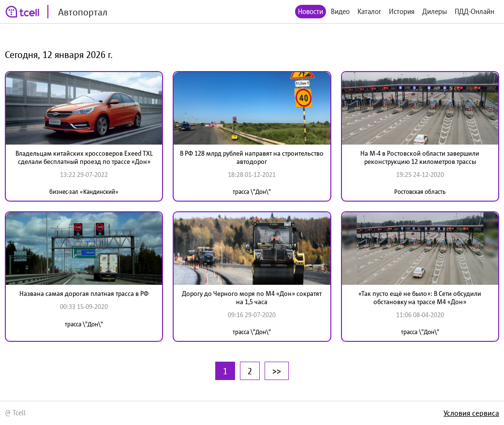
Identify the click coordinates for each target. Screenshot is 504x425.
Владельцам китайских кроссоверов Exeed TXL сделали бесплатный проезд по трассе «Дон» (84, 157)
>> (277, 371)
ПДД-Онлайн (474, 11)
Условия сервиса (471, 413)
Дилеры (435, 11)
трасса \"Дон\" (252, 192)
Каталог (369, 11)
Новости (311, 11)
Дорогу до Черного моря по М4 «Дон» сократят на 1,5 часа (252, 298)
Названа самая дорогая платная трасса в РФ (84, 293)
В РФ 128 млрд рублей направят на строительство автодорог (252, 157)
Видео (340, 11)
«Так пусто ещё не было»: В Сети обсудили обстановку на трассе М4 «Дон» (420, 298)
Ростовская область (420, 192)
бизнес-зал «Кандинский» (84, 192)
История (402, 11)
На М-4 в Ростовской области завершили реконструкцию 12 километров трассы (420, 157)
